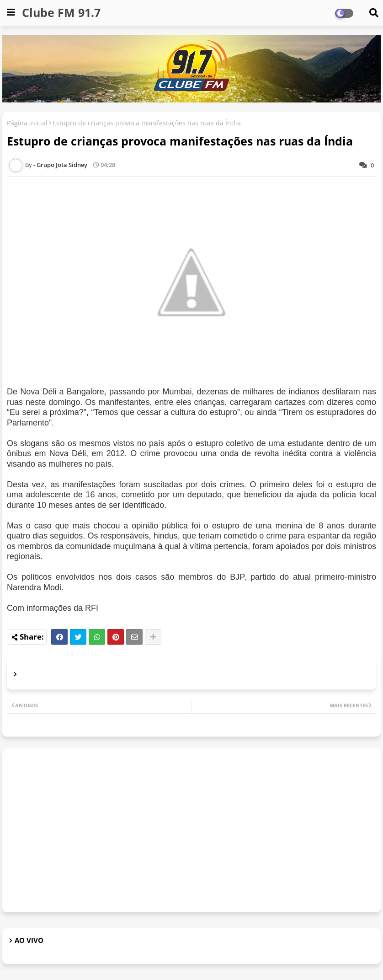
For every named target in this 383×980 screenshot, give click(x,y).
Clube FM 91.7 (61, 12)
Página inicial (27, 123)
